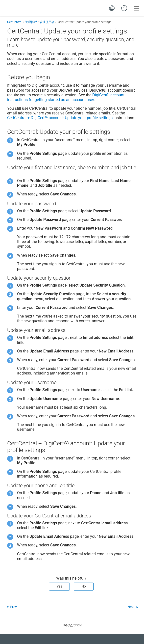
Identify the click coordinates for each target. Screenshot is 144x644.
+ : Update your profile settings (60, 118)
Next (131, 607)
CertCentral (15, 22)
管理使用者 (47, 22)
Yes (59, 586)
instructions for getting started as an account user (66, 97)
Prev (13, 607)
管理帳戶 (31, 22)
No (84, 586)
